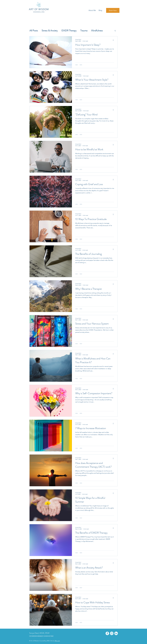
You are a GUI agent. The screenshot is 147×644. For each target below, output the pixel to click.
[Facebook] (107, 633)
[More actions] (114, 40)
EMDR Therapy (69, 31)
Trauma (84, 31)
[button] (115, 31)
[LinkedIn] (116, 633)
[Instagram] (112, 633)
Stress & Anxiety (50, 31)
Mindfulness (97, 31)
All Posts (34, 31)
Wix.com (57, 641)
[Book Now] (113, 10)
